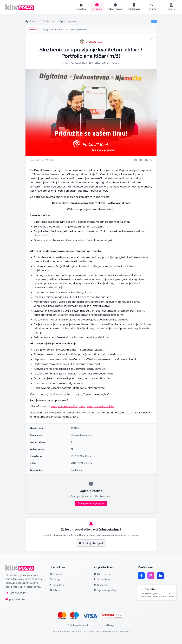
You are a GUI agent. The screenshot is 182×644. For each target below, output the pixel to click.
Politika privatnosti (78, 626)
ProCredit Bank (79, 63)
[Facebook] (141, 576)
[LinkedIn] (160, 576)
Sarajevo (116, 63)
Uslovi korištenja (106, 626)
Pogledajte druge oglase (91, 504)
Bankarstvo (49, 22)
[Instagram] (151, 576)
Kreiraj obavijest (91, 543)
